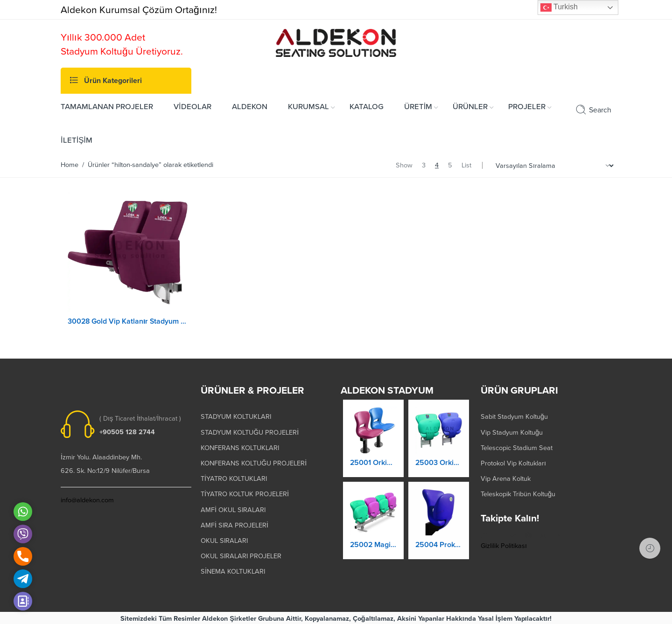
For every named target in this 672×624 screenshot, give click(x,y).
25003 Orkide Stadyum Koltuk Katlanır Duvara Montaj (439, 468)
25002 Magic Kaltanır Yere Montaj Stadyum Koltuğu (373, 548)
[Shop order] (553, 166)
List (466, 165)
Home (70, 165)
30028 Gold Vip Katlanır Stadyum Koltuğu (128, 321)
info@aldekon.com (87, 499)
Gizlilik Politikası (504, 544)
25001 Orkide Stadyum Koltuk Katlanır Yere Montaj (373, 466)
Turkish (559, 7)
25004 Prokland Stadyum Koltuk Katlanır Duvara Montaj (439, 550)
